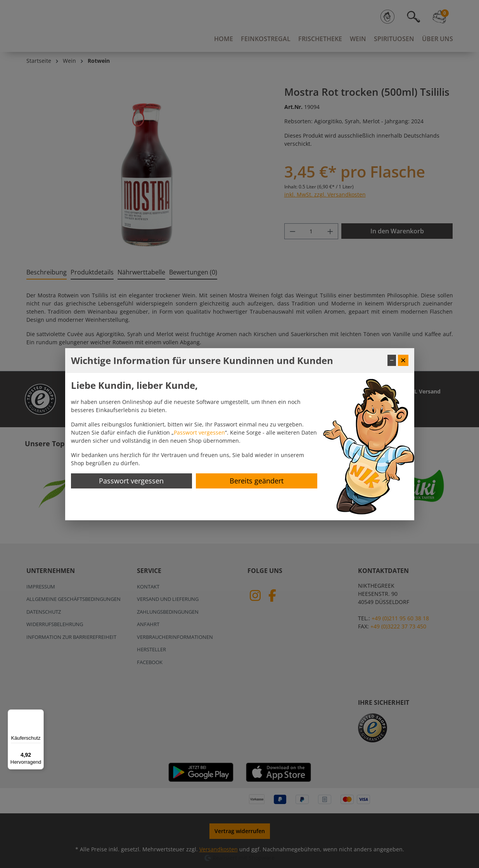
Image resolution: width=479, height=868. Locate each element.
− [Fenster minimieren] (392, 360)
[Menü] (39, 714)
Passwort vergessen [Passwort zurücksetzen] (131, 481)
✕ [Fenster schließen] (403, 360)
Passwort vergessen (199, 432)
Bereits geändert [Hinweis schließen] (257, 481)
